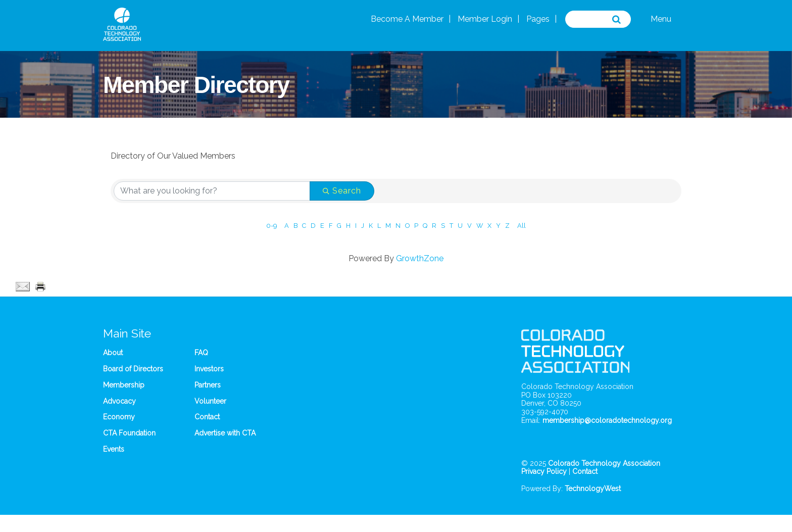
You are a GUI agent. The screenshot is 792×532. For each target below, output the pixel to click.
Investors (209, 369)
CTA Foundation (129, 433)
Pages (538, 19)
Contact (207, 417)
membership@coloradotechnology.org (607, 420)
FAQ (201, 353)
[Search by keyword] (212, 191)
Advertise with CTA (225, 433)
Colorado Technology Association (604, 463)
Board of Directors (133, 369)
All (522, 226)
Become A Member (407, 19)
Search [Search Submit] (342, 191)
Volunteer (210, 401)
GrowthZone (420, 258)
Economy (119, 417)
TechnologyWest (593, 489)
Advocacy (119, 401)
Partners (208, 385)
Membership (124, 385)
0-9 (271, 226)
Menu (661, 19)
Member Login (485, 19)
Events (114, 449)
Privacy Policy (544, 471)
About (113, 353)
